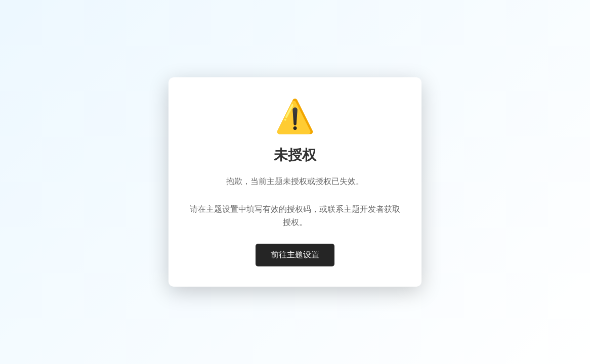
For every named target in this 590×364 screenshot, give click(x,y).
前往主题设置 (295, 255)
